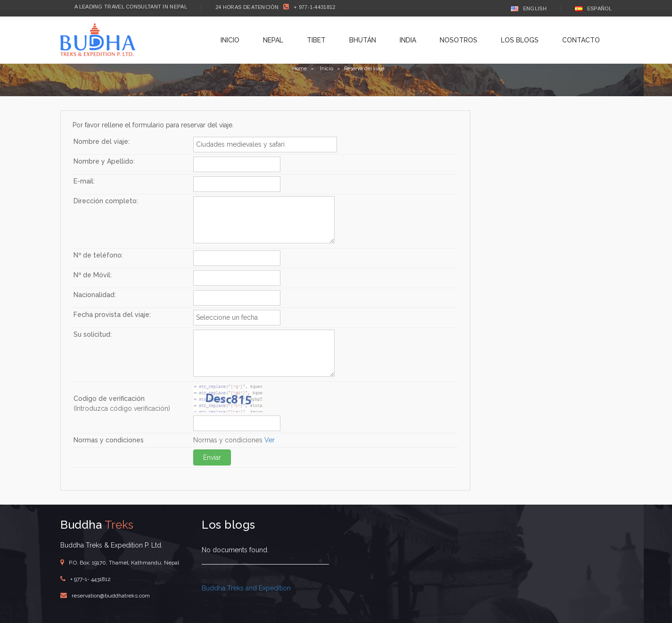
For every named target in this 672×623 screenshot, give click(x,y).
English (529, 8)
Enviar (212, 457)
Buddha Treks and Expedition (246, 588)
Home (299, 69)
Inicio (230, 40)
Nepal (273, 40)
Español (593, 8)
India (408, 40)
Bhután (363, 40)
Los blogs (520, 40)
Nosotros (459, 40)
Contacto (581, 40)
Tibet (316, 40)
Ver (270, 440)
